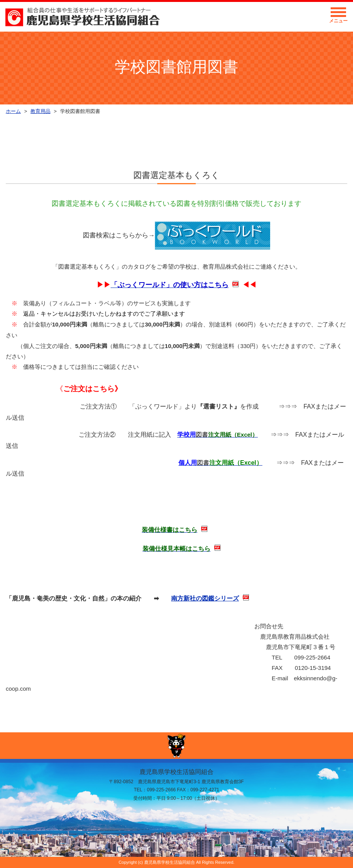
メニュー (338, 17)
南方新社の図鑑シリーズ (205, 598)
